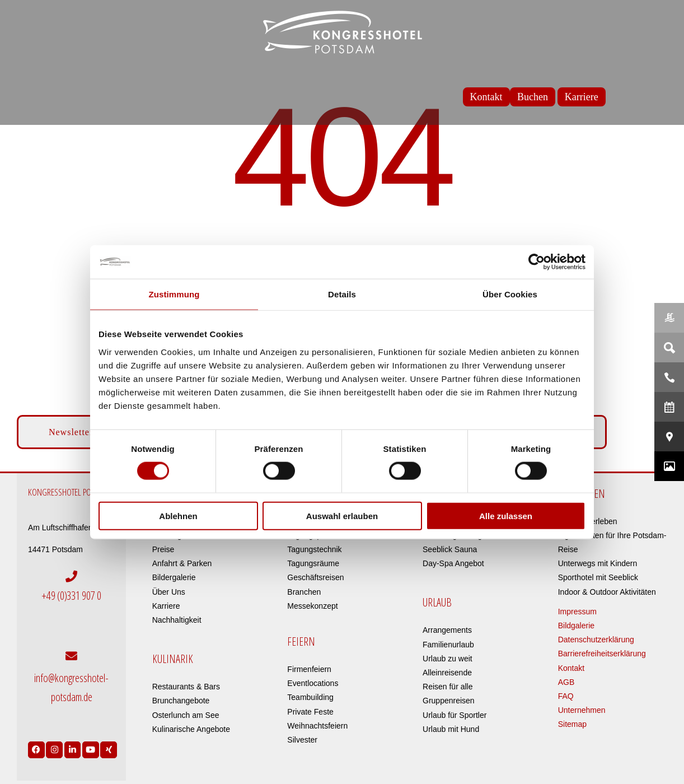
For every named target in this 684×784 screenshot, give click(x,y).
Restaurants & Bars (186, 687)
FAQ (566, 696)
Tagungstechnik (314, 549)
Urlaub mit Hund (451, 729)
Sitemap (572, 724)
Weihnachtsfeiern (317, 726)
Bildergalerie (174, 577)
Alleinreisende (447, 673)
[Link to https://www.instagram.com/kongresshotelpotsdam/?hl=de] (54, 745)
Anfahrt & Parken (182, 563)
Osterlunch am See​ (186, 715)
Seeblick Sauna (450, 549)
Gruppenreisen (449, 701)
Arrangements (447, 630)
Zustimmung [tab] (174, 294)
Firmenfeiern (309, 669)
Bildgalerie (576, 626)
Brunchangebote (181, 701)
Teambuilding (310, 697)
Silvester (302, 740)
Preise (163, 549)
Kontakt (571, 668)
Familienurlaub (448, 645)
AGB (566, 682)
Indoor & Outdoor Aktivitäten (607, 592)
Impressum (577, 612)
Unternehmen (582, 710)
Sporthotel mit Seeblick (598, 577)
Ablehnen (178, 515)
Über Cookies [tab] (510, 294)
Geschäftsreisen (315, 577)
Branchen (304, 592)
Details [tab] (342, 294)
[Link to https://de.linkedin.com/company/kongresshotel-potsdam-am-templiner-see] (73, 745)
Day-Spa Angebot (453, 563)
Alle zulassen (506, 515)
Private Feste (310, 712)
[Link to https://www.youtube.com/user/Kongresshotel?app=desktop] (91, 745)
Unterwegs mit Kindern (598, 563)
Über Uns (169, 592)
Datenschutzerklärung (596, 640)
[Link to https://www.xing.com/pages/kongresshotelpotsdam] (109, 745)
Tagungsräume (313, 563)
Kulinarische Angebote (191, 729)
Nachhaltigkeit (177, 620)
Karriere (166, 606)
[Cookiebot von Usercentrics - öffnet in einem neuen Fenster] (537, 262)
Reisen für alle (448, 687)
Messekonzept (312, 606)
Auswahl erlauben (342, 515)
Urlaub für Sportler (455, 715)
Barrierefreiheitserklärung (602, 654)
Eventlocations (313, 683)
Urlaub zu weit (448, 659)
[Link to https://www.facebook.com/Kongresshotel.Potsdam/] (36, 745)
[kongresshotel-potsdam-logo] (342, 32)
